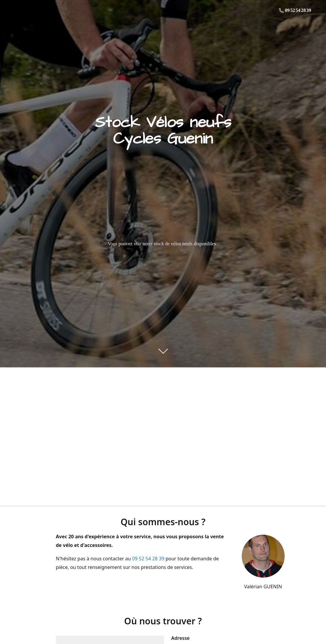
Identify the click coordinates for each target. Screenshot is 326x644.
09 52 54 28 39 (148, 559)
